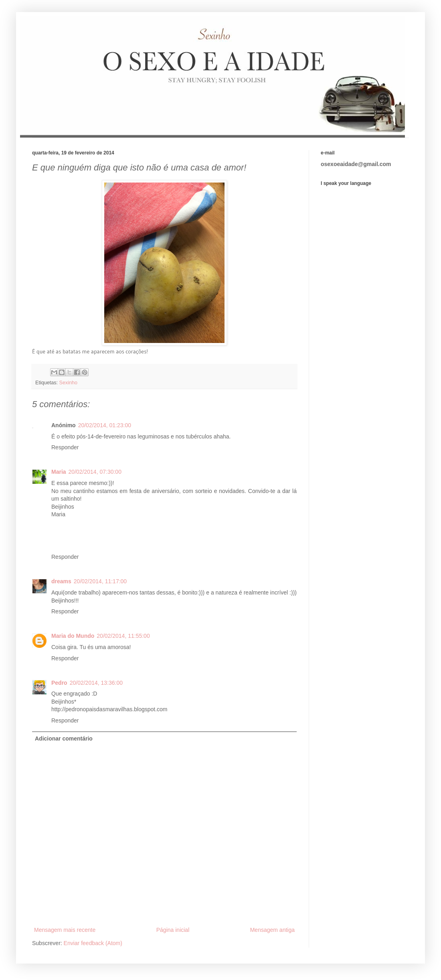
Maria (59, 472)
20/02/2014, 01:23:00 (105, 425)
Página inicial (173, 930)
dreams (61, 581)
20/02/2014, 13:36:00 (96, 683)
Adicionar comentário (64, 739)
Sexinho (69, 383)
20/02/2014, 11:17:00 (100, 581)
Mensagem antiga (272, 930)
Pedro (59, 683)
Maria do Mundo (73, 636)
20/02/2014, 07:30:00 (95, 472)
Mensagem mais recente (65, 930)
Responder (65, 447)
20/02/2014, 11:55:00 (123, 636)
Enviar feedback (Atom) (93, 943)
